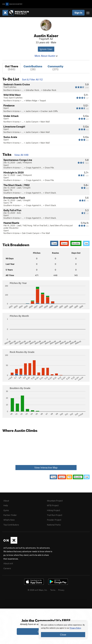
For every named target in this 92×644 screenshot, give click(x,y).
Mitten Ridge (31, 101)
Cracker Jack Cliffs (49, 111)
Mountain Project (55, 501)
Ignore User (46, 49)
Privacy (61, 590)
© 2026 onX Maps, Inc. (38, 590)
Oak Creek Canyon (31, 233)
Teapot (43, 101)
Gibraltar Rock (50, 90)
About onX (8, 563)
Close (63, 635)
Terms (53, 590)
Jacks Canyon (32, 111)
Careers (7, 568)
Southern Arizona (12, 168)
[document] (63, 630)
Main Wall (45, 122)
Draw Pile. (50, 168)
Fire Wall (46, 233)
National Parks (54, 525)
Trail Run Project (55, 515)
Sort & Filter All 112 (32, 79)
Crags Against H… (34, 168)
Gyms (6, 510)
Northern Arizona (11, 90)
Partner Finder (10, 515)
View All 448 (21, 155)
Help (6, 505)
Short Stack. (51, 193)
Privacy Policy (75, 628)
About (6, 501)
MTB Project (53, 505)
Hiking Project (53, 510)
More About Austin (46, 56)
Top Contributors (11, 525)
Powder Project (54, 520)
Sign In (78, 13)
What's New (9, 520)
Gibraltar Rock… (33, 90)
